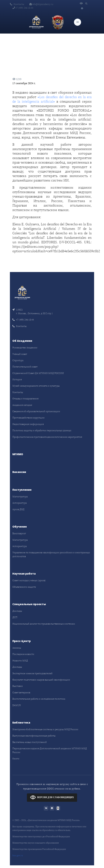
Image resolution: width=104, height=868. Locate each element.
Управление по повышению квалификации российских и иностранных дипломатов (51, 554)
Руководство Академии (25, 348)
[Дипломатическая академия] (36, 22)
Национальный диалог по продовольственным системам (44, 624)
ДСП (15, 617)
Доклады (17, 611)
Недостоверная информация (28, 424)
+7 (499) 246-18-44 (23, 8)
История (17, 379)
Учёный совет (20, 354)
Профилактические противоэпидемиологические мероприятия (47, 437)
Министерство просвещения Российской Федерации (39, 849)
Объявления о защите (24, 587)
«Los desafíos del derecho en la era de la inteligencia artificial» (52, 99)
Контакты (17, 4)
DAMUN (17, 705)
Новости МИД (20, 661)
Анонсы (17, 648)
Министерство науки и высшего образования (36, 843)
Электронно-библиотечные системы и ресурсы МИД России (45, 729)
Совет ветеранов (21, 692)
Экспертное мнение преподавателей (32, 673)
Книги (16, 759)
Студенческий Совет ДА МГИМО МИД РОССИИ (38, 373)
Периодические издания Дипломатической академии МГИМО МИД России (50, 750)
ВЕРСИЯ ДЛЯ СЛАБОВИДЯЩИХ (52, 797)
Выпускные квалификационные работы (34, 736)
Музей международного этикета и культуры (36, 386)
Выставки (18, 686)
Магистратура (20, 497)
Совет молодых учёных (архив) (29, 580)
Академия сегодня (22, 405)
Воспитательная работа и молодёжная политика (39, 699)
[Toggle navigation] (78, 22)
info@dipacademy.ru (41, 4)
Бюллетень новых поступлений (30, 742)
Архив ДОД (18, 509)
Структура (18, 360)
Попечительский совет (25, 367)
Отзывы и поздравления (25, 399)
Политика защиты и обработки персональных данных (42, 430)
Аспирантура (20, 503)
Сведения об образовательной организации (36, 411)
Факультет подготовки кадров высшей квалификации (41, 680)
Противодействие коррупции (28, 418)
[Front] (22, 292)
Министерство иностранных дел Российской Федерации (41, 837)
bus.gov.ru (18, 855)
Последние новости (23, 654)
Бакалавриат (19, 533)
